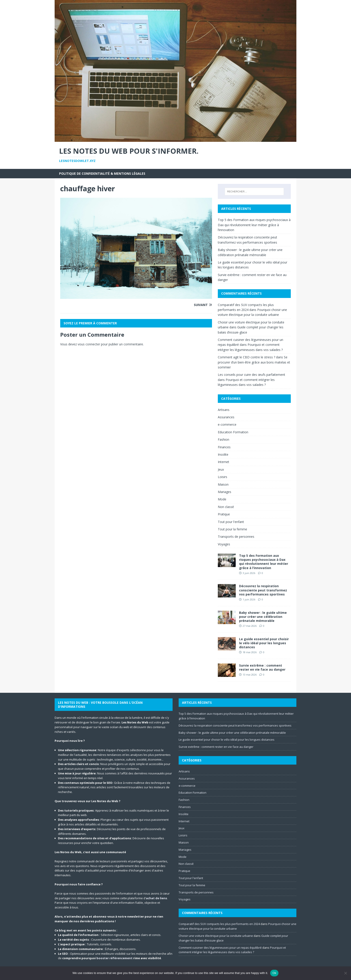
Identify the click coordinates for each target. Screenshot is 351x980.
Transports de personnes (236, 537)
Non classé (226, 507)
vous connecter (89, 344)
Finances (224, 447)
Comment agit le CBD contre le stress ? (246, 357)
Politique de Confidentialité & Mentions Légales (102, 173)
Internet (224, 462)
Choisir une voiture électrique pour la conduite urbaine (216, 936)
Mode (222, 499)
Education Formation (233, 432)
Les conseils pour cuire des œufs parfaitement (251, 375)
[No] (345, 973)
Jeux (221, 469)
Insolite (223, 454)
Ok (274, 973)
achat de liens (156, 898)
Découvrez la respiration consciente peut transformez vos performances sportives (263, 590)
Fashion (224, 439)
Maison (223, 484)
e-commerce (227, 424)
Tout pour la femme (232, 529)
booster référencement (115, 958)
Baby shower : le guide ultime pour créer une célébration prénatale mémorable (263, 617)
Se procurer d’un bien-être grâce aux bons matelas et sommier (254, 362)
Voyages (224, 544)
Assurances (226, 417)
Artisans (224, 410)
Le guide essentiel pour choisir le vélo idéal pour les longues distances (264, 643)
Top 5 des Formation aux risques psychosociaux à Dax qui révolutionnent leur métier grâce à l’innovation (254, 225)
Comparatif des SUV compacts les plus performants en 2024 (219, 924)
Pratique (224, 514)
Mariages (225, 492)
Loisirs (223, 477)
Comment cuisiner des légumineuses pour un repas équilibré (220, 948)
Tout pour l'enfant (231, 522)
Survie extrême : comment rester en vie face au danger (262, 667)
